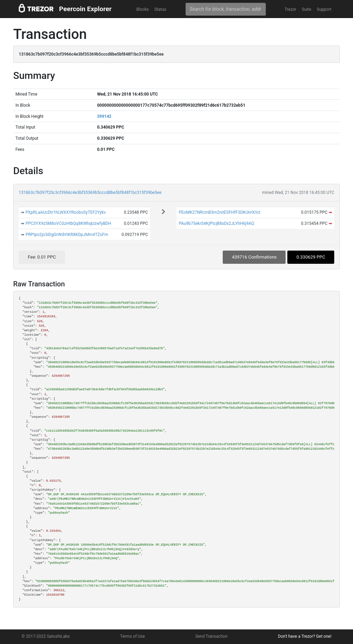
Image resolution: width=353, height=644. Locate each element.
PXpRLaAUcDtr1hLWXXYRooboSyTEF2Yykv (65, 212)
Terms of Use (133, 636)
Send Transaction (211, 636)
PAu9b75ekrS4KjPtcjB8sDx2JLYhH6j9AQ (216, 223)
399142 (104, 116)
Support (324, 9)
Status (160, 9)
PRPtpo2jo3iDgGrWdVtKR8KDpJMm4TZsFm (67, 235)
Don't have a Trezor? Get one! (305, 636)
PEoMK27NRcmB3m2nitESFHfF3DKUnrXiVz (219, 212)
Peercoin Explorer (85, 9)
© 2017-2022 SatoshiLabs (46, 636)
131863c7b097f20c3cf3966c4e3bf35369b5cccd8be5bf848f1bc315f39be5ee (90, 193)
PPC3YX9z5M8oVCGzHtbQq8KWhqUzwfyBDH (68, 223)
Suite (307, 9)
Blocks (142, 9)
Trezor (290, 9)
